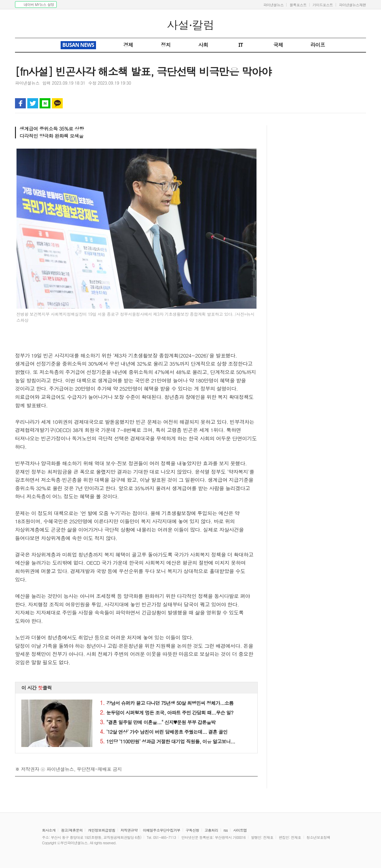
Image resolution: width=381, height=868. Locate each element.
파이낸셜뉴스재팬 (352, 5)
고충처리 (211, 830)
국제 (278, 45)
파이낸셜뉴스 (273, 5)
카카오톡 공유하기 (57, 103)
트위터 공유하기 (33, 103)
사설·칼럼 (191, 25)
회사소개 (49, 830)
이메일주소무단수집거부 (161, 830)
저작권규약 (129, 830)
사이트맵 (240, 830)
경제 (128, 45)
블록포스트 (298, 5)
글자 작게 (348, 103)
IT (241, 45)
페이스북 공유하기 (20, 103)
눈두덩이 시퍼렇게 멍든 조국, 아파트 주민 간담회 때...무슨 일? (166, 713)
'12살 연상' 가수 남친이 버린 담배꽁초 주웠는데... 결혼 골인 (164, 732)
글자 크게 (361, 103)
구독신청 (192, 830)
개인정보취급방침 (101, 830)
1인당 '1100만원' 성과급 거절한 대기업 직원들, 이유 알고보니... (168, 741)
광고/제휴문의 (72, 830)
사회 (203, 45)
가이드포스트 (323, 5)
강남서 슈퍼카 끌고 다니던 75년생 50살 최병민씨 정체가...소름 (167, 703)
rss (226, 830)
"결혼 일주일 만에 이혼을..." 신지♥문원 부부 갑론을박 (158, 722)
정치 (166, 45)
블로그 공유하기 (45, 103)
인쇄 (336, 103)
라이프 (318, 45)
